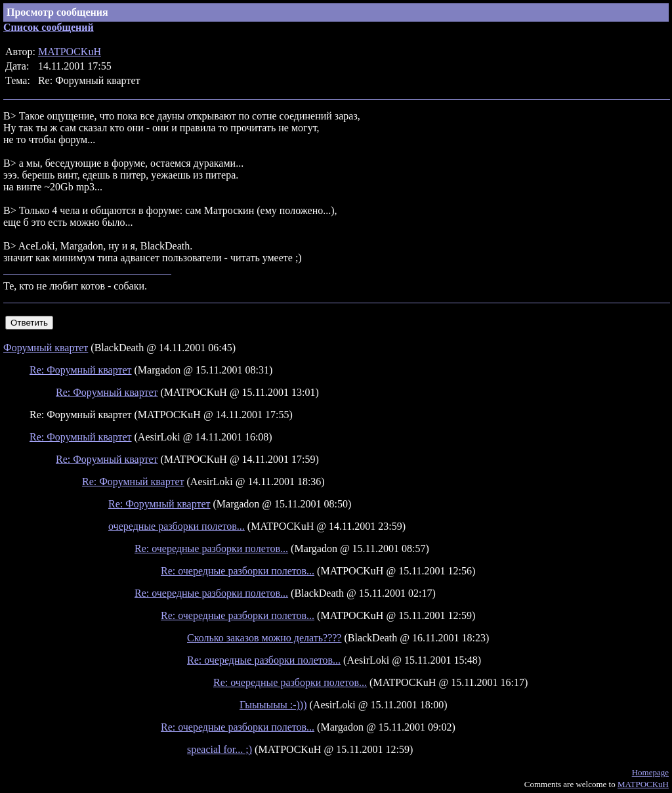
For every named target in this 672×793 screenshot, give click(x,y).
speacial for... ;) (220, 749)
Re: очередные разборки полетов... (211, 548)
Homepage (650, 772)
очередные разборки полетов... (177, 526)
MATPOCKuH (70, 52)
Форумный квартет (46, 348)
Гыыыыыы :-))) (273, 705)
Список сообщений (49, 27)
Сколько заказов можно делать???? (264, 638)
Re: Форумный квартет (81, 370)
